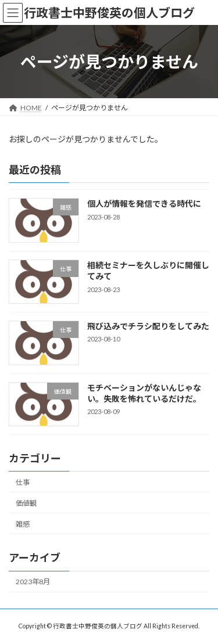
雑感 (23, 524)
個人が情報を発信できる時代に (144, 204)
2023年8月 (33, 582)
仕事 (23, 482)
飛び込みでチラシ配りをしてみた (148, 326)
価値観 (26, 503)
